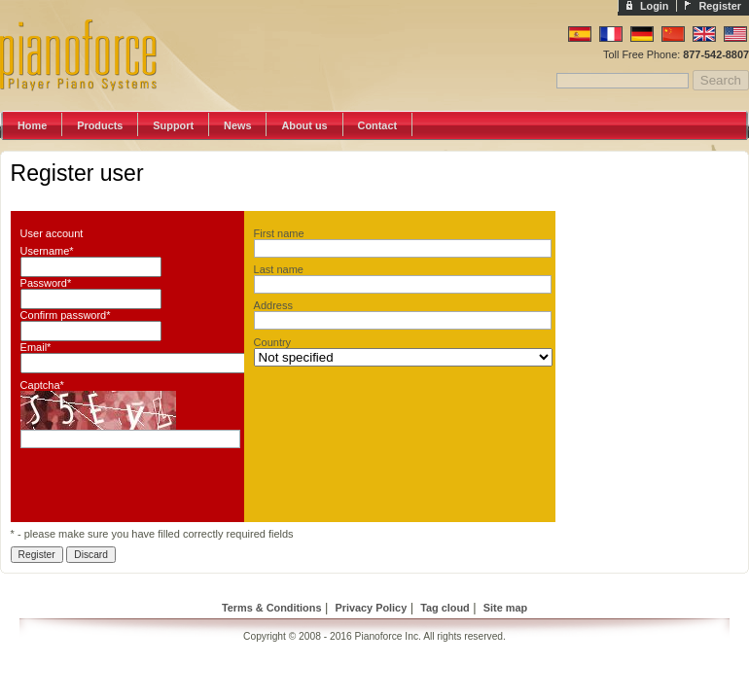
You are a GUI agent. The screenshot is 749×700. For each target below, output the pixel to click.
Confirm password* (66, 315)
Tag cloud (445, 608)
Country (273, 342)
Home (32, 125)
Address (273, 305)
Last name (279, 269)
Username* (47, 251)
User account (52, 233)
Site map (505, 608)
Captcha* (42, 385)
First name (279, 233)
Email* (36, 347)
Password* (46, 283)
